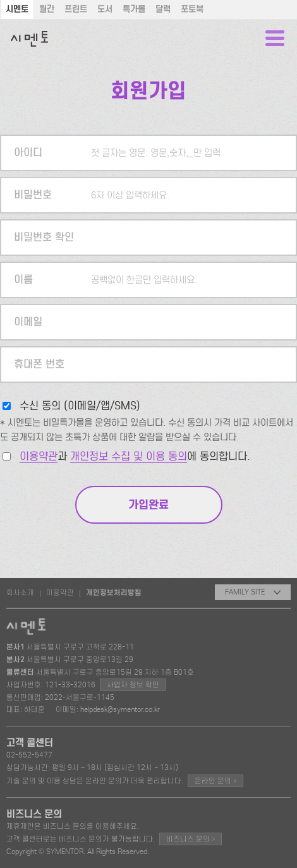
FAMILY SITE (253, 592)
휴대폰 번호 (39, 364)
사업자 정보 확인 (133, 685)
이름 (23, 280)
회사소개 (20, 593)
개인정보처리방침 (114, 593)
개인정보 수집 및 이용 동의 (129, 456)
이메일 (28, 322)
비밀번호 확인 (44, 237)
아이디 (28, 153)
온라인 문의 (215, 781)
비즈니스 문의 (191, 839)
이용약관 (39, 456)
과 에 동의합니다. (135, 456)
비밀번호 (33, 195)
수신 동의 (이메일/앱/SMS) (80, 406)
